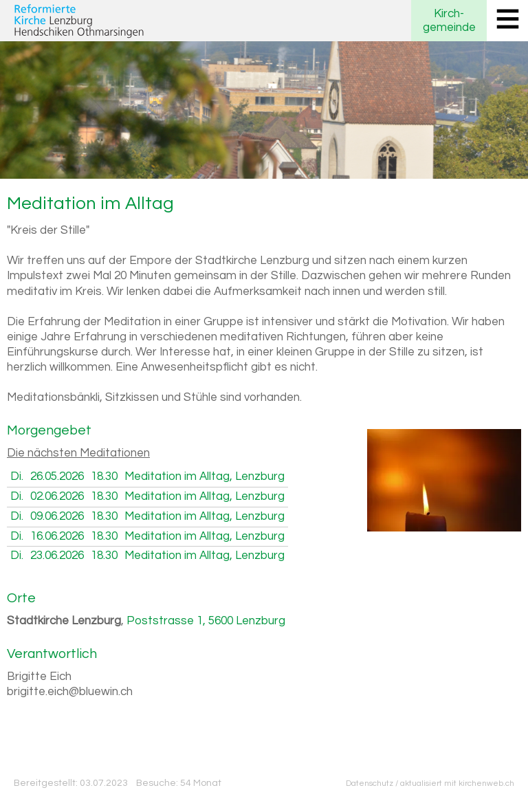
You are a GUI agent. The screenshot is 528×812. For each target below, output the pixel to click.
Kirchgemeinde (449, 21)
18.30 (104, 476)
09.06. (57, 516)
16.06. (57, 536)
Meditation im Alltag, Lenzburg (205, 476)
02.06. (57, 496)
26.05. (57, 476)
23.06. (57, 556)
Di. (17, 476)
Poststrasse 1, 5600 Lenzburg (206, 621)
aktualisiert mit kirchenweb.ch (457, 783)
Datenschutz (370, 783)
